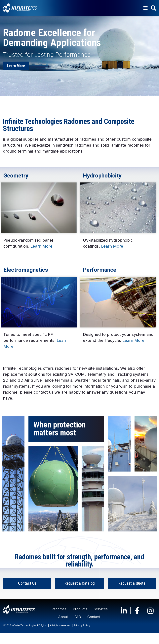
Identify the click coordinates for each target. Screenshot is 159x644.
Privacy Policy (82, 637)
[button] (139, 98)
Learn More (41, 246)
